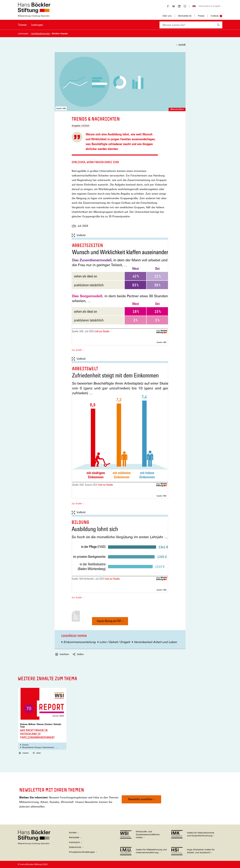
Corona (25, 745)
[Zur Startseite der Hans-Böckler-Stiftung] (34, 15)
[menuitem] (22, 27)
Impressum (74, 842)
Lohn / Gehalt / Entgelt (115, 642)
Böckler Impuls (177, 109)
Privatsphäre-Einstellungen (82, 852)
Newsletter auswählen (140, 799)
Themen (22, 25)
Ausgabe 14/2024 (81, 126)
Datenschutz (75, 847)
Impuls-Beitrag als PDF (109, 622)
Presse (201, 16)
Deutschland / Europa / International (38, 747)
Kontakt (73, 833)
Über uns (167, 16)
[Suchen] (218, 25)
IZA (74, 226)
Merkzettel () (185, 16)
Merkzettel (74, 837)
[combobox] (187, 25)
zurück (182, 45)
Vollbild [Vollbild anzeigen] (79, 235)
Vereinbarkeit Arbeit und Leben (155, 642)
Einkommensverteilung (80, 642)
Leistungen (37, 25)
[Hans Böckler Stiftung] (34, 844)
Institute (215, 16)
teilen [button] (78, 654)
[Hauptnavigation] (31, 25)
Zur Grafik (77, 350)
